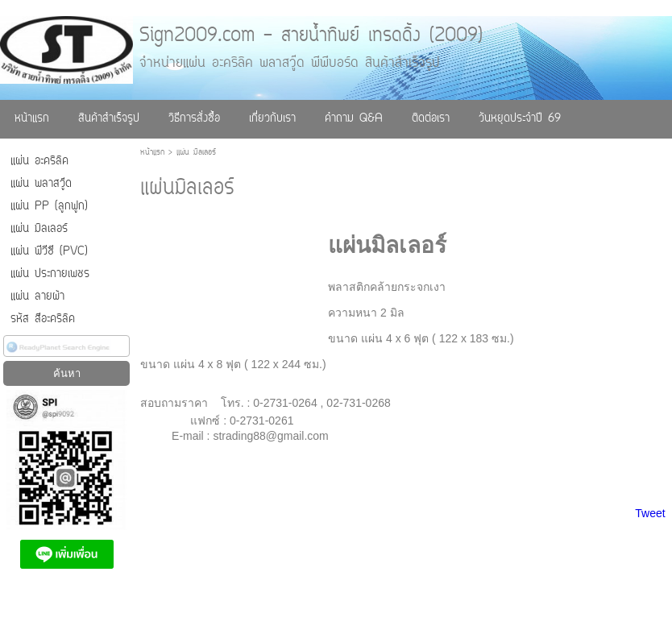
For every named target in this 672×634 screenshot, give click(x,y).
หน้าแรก (152, 153)
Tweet (650, 513)
